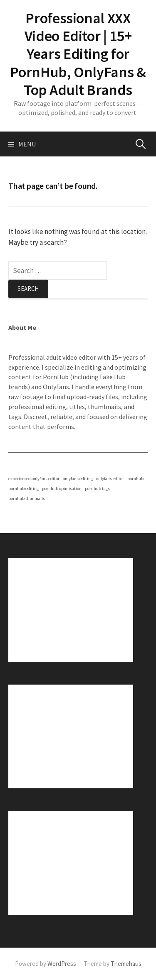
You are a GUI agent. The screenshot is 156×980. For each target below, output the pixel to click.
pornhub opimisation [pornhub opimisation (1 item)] (62, 489)
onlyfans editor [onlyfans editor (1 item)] (110, 479)
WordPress (62, 964)
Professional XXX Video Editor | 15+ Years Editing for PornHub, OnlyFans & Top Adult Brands (78, 54)
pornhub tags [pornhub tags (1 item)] (97, 489)
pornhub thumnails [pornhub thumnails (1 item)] (27, 499)
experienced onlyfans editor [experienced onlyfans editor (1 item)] (34, 479)
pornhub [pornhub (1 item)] (135, 479)
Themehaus (126, 964)
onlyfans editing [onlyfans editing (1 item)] (78, 479)
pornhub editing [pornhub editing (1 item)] (24, 489)
